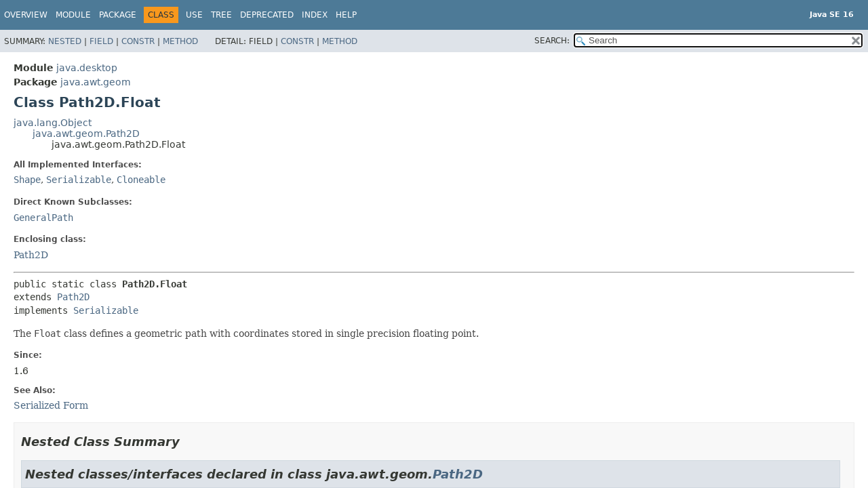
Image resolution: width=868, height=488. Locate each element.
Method (180, 41)
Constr (138, 41)
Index (315, 15)
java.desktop (87, 68)
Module (73, 15)
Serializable (79, 180)
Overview (26, 15)
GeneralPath (43, 218)
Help (346, 15)
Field (101, 41)
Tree (221, 15)
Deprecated (267, 15)
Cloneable (141, 180)
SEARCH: (552, 41)
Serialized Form (51, 405)
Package (118, 15)
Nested (65, 41)
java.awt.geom (96, 82)
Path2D (31, 255)
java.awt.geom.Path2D (86, 134)
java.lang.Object (53, 123)
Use (194, 15)
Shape (27, 180)
